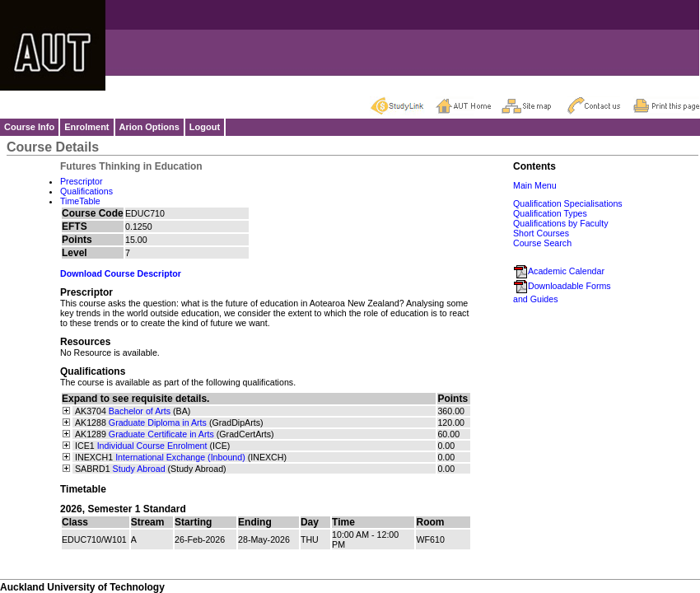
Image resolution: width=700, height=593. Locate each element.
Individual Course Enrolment (152, 446)
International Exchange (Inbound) (180, 457)
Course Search (542, 243)
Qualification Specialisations (568, 203)
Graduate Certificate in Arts (161, 434)
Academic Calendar (559, 271)
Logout (205, 127)
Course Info (29, 127)
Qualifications (86, 191)
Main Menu (535, 185)
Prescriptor (82, 181)
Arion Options (149, 127)
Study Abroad (139, 469)
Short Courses (541, 233)
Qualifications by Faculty (561, 223)
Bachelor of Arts (140, 411)
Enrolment (86, 127)
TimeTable (80, 201)
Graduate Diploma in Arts (158, 423)
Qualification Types (550, 213)
